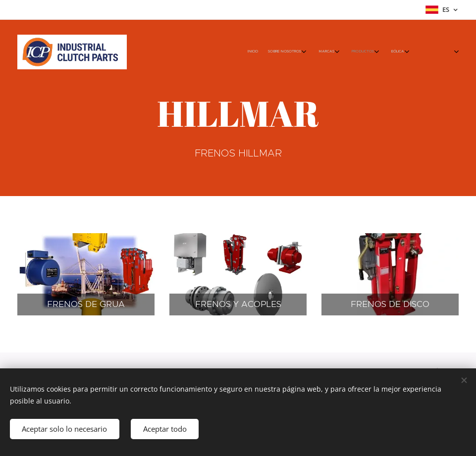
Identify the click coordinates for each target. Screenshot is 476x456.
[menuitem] (331, 52)
